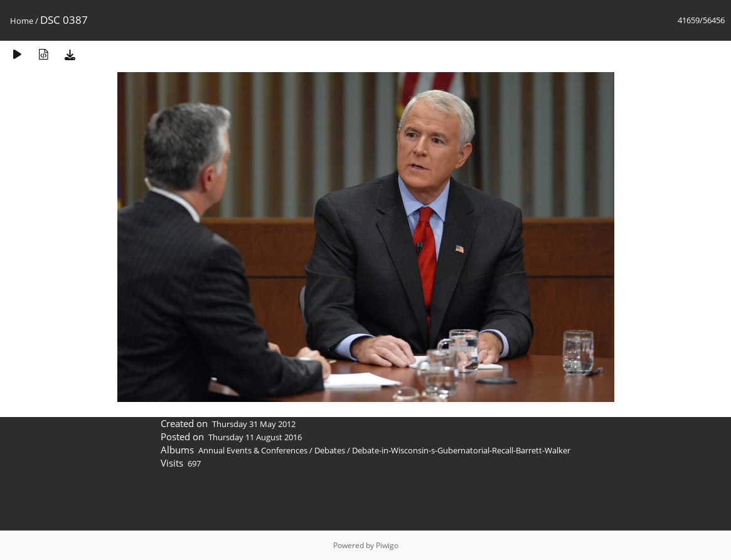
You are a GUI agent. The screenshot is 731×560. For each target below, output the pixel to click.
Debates (330, 450)
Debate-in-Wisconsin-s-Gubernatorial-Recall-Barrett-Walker (461, 450)
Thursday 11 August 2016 (255, 437)
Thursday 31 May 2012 (254, 424)
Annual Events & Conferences (253, 450)
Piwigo (387, 545)
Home (22, 21)
